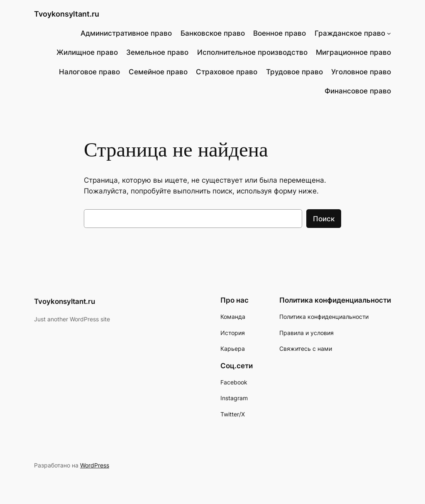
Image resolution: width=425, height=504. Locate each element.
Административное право (126, 33)
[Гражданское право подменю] (389, 33)
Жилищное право (87, 52)
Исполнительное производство (252, 52)
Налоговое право (89, 72)
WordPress (95, 465)
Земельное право (157, 52)
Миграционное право (353, 52)
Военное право (280, 33)
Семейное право (158, 72)
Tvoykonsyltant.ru (67, 14)
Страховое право (227, 72)
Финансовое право (358, 91)
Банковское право (213, 33)
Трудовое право (294, 72)
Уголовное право (361, 72)
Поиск (324, 219)
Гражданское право (350, 33)
